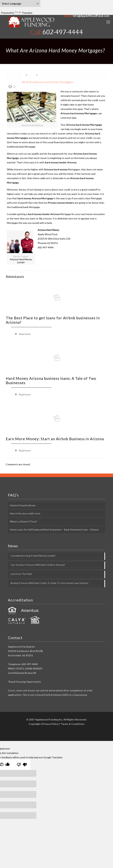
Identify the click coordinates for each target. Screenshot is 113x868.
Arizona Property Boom (23, 505)
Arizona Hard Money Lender (21, 261)
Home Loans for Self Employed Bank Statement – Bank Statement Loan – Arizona (54, 530)
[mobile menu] (108, 22)
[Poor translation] (22, 765)
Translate (24, 13)
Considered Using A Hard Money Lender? (33, 556)
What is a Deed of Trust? (23, 521)
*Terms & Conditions (72, 724)
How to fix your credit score (25, 513)
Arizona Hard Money (48, 230)
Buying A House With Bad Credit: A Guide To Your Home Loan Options (49, 583)
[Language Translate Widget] (20, 4)
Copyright (35, 724)
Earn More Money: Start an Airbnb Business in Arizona (55, 439)
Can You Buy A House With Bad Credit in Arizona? (38, 565)
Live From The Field (21, 574)
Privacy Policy (50, 724)
